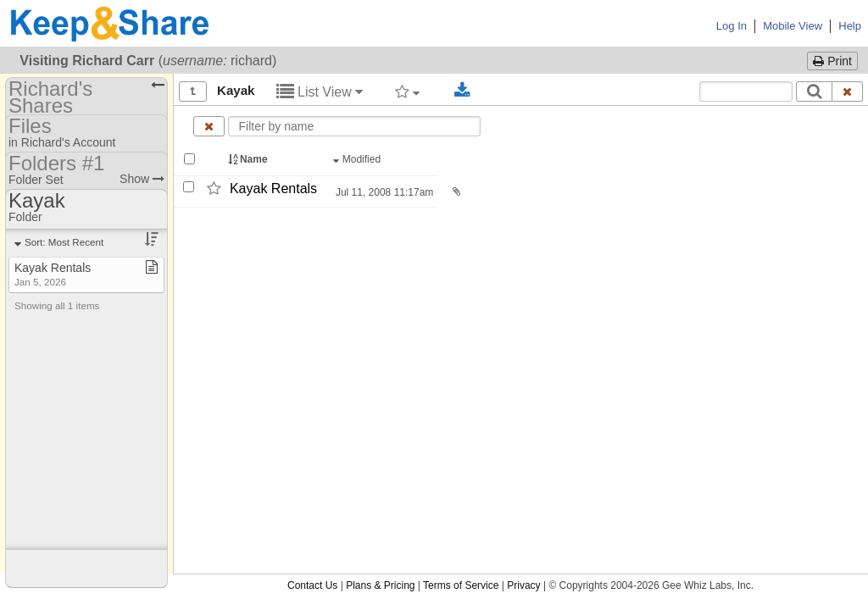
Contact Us (312, 585)
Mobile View (793, 26)
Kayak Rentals (273, 189)
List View (320, 92)
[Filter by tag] (407, 91)
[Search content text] (746, 91)
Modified (358, 159)
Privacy (523, 585)
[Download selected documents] (462, 91)
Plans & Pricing (380, 585)
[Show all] (193, 91)
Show (142, 179)
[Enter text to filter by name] (354, 126)
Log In (732, 26)
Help (850, 26)
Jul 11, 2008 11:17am (384, 192)
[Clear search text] (848, 91)
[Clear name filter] (209, 126)
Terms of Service (461, 585)
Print (832, 61)
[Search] (814, 91)
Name (249, 159)
